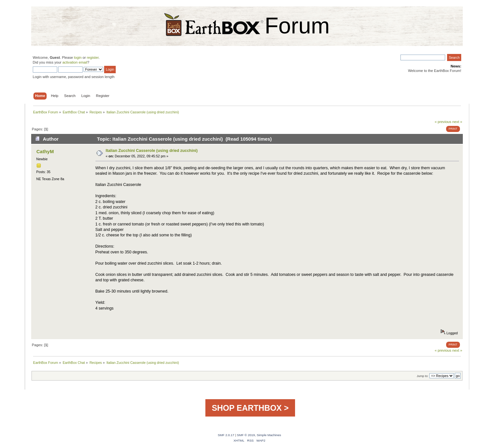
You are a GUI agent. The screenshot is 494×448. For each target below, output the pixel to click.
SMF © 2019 (246, 435)
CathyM (45, 151)
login (78, 57)
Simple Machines (269, 435)
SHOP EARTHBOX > (250, 408)
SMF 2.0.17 (226, 435)
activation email (75, 62)
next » (457, 122)
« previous (443, 122)
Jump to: (422, 376)
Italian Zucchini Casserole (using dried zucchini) (152, 151)
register (93, 57)
